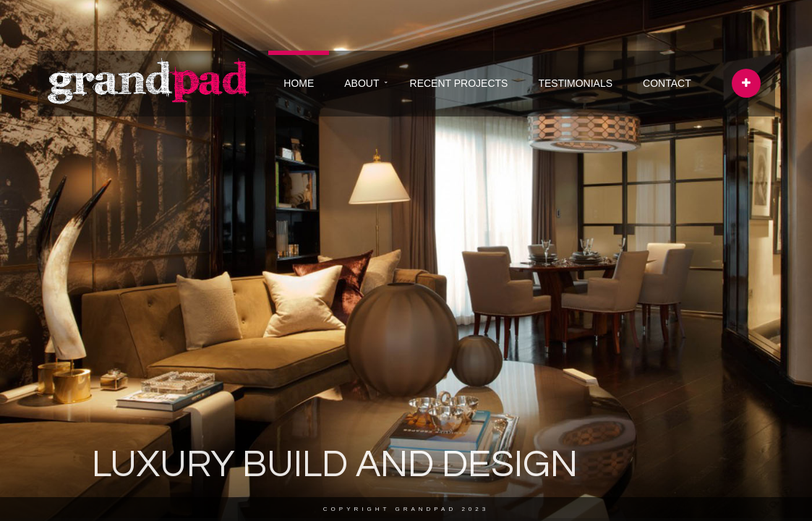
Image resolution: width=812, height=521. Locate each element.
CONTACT (667, 83)
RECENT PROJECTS (459, 83)
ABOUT (362, 83)
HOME (299, 83)
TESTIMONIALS (575, 83)
